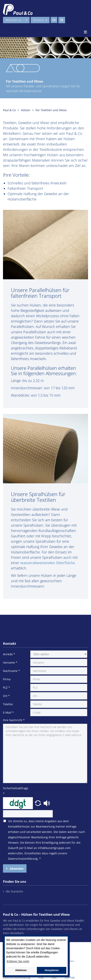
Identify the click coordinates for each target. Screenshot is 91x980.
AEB (54, 977)
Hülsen (26, 110)
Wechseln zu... (16, 20)
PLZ (6, 688)
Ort (6, 696)
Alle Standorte (14, 891)
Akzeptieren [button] (51, 970)
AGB (41, 977)
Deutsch (40, 20)
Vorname (10, 662)
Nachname (11, 671)
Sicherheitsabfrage (16, 791)
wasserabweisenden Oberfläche (48, 563)
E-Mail (8, 713)
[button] (38, 803)
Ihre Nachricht (14, 720)
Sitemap (70, 977)
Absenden (16, 869)
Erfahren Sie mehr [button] (18, 961)
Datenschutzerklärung (17, 977)
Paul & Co (9, 110)
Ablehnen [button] (21, 970)
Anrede (9, 654)
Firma (7, 679)
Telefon (8, 704)
